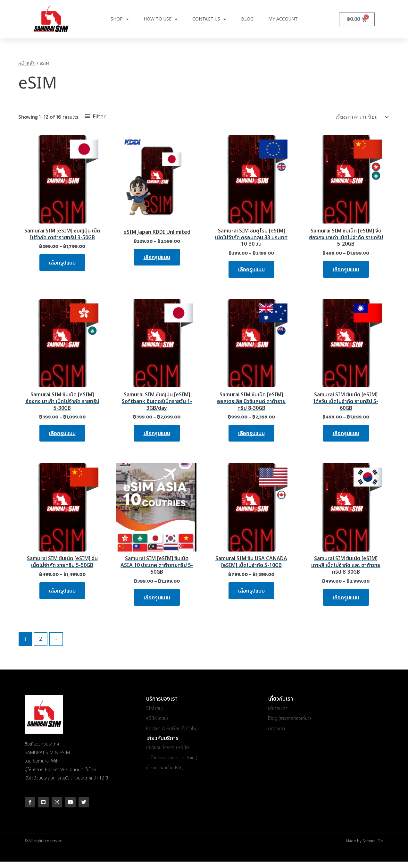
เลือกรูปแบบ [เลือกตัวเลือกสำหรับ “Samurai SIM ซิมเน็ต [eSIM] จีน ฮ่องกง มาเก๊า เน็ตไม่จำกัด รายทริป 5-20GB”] (346, 269)
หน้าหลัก (27, 63)
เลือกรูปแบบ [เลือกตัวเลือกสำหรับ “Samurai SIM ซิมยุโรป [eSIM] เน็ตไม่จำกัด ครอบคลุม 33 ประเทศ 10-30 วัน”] (251, 269)
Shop (120, 19)
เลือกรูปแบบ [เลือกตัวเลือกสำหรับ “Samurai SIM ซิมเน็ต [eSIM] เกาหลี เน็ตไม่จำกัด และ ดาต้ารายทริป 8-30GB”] (346, 597)
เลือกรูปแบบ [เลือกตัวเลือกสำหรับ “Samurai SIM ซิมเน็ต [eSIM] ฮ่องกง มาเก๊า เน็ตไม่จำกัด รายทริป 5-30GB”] (62, 433)
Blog (247, 19)
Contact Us (209, 19)
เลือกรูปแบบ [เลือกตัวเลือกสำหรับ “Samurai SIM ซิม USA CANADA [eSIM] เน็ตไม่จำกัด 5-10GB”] (251, 591)
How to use (161, 19)
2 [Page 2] (41, 639)
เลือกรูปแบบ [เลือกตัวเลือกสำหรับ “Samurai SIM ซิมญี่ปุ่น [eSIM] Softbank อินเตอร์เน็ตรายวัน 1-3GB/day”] (157, 433)
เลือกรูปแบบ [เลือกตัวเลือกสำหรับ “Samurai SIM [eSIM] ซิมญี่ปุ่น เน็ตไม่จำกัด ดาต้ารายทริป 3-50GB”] (62, 263)
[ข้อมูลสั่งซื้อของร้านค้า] (362, 117)
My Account (283, 19)
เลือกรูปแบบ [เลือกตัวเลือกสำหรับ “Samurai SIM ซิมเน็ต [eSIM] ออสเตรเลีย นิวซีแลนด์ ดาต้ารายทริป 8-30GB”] (251, 433)
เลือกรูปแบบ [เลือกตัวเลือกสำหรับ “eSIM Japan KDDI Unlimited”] (157, 257)
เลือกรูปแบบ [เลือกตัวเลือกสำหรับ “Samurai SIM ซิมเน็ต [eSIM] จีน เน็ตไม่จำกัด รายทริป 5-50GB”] (62, 591)
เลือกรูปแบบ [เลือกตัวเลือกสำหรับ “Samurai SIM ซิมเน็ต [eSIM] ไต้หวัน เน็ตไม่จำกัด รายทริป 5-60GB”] (346, 433)
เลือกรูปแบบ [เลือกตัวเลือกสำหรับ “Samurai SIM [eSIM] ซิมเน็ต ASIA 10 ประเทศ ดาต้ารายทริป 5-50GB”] (157, 597)
